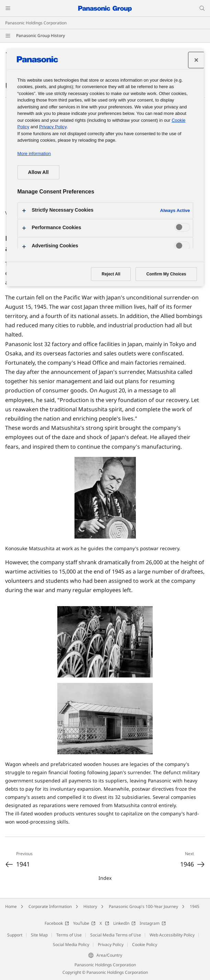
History (90, 906)
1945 (195, 906)
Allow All (38, 172)
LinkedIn (124, 923)
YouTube (84, 923)
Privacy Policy (111, 944)
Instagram (153, 923)
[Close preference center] (196, 60)
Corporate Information (50, 906)
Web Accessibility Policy (172, 935)
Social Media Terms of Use (116, 935)
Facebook (57, 923)
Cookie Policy (145, 944)
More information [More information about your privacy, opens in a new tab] (34, 154)
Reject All (111, 274)
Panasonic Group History (40, 36)
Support (15, 935)
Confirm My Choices (166, 274)
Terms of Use (69, 935)
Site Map (39, 935)
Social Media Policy (71, 944)
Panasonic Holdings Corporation (36, 23)
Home (11, 906)
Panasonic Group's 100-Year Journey (143, 906)
